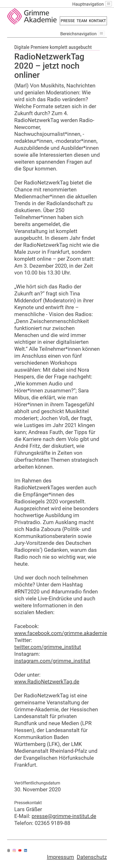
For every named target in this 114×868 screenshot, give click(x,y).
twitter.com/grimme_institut (48, 647)
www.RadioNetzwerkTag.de (47, 682)
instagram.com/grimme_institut (52, 661)
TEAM (82, 21)
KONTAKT (97, 21)
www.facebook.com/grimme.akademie (61, 633)
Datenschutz (92, 857)
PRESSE (68, 21)
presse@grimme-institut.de (64, 816)
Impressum (60, 857)
